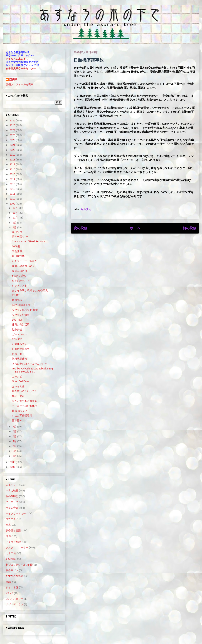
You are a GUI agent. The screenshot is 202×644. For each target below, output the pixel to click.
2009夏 (16, 246)
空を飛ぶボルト (21, 281)
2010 (13, 199)
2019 (13, 155)
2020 (13, 150)
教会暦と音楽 (13, 530)
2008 (13, 462)
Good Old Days (21, 381)
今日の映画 (12, 491)
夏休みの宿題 (19, 271)
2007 (13, 467)
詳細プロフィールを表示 (19, 84)
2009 (13, 204)
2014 (13, 179)
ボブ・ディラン (14, 604)
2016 (13, 169)
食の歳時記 (12, 496)
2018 (13, 160)
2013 (13, 184)
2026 (13, 121)
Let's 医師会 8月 (21, 305)
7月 (15, 427)
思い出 (9, 593)
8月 (15, 227)
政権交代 (17, 232)
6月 (15, 431)
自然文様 (17, 300)
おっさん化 (18, 386)
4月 (15, 441)
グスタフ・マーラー (17, 547)
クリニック (12, 502)
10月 (15, 218)
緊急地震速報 (19, 359)
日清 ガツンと (20, 411)
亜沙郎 (13, 80)
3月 (15, 446)
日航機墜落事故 (21, 349)
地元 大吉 (18, 396)
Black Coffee (19, 276)
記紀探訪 (11, 559)
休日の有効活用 (21, 325)
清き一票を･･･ (20, 237)
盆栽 (8, 582)
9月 (15, 223)
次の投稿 (80, 228)
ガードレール (19, 334)
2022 (13, 140)
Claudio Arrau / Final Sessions (29, 241)
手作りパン (12, 570)
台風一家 (17, 354)
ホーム (135, 228)
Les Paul (17, 320)
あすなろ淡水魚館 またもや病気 (30, 290)
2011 (13, 194)
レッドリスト (19, 285)
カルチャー (87, 209)
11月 (15, 213)
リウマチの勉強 (21, 315)
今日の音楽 (12, 508)
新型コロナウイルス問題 (19, 565)
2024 (13, 130)
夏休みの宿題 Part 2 (23, 266)
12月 (15, 208)
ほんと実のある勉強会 (24, 401)
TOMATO (17, 339)
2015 (13, 174)
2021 (13, 145)
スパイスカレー (14, 599)
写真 (8, 525)
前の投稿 (189, 228)
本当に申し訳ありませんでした (29, 364)
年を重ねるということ (24, 391)
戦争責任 (17, 330)
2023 (13, 135)
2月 (15, 451)
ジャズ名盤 (12, 587)
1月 (15, 456)
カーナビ (17, 376)
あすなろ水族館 (14, 576)
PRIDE (16, 295)
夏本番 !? (17, 420)
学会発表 (17, 251)
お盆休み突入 (19, 344)
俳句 (8, 536)
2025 (13, 125)
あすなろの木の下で (17, 59)
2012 (13, 189)
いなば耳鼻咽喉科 (22, 415)
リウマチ (11, 519)
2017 (13, 164)
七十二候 (11, 553)
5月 (15, 436)
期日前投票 (18, 256)
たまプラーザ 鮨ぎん (24, 261)
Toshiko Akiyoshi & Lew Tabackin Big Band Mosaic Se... (32, 370)
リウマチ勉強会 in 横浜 (25, 310)
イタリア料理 (13, 542)
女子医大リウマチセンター (21, 68)
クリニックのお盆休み (24, 406)
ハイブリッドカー (16, 513)
